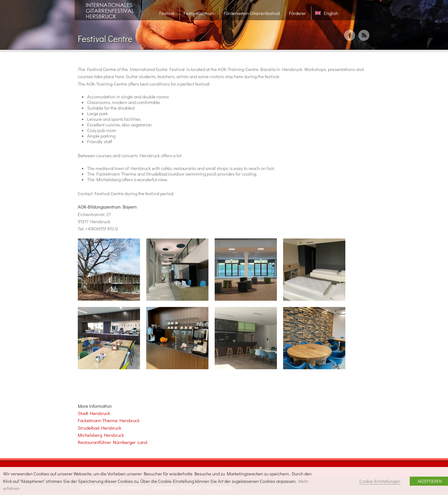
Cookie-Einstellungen (380, 481)
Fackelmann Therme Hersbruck (109, 420)
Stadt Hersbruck (94, 413)
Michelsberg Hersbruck (101, 435)
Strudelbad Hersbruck (100, 428)
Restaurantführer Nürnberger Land (112, 442)
